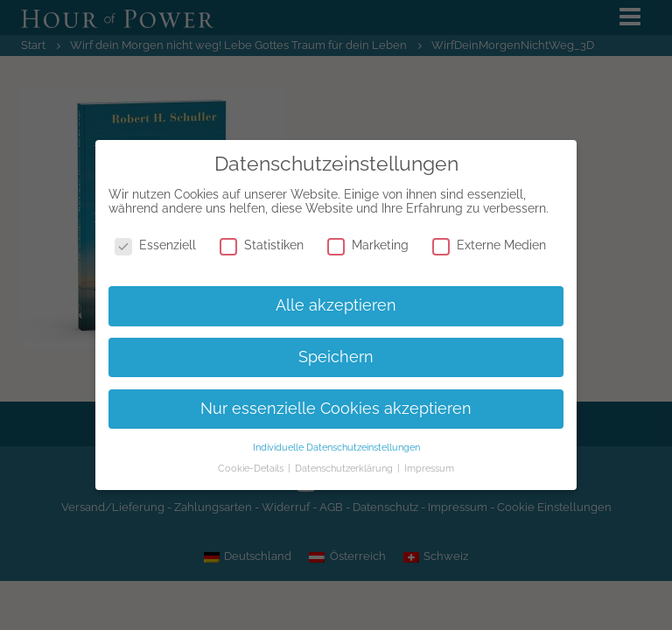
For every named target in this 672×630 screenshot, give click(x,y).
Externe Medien (489, 245)
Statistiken (262, 245)
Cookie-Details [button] (252, 468)
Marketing (368, 245)
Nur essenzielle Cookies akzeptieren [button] (336, 409)
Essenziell (155, 245)
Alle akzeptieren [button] (336, 305)
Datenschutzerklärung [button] (345, 468)
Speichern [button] (336, 357)
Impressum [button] (429, 468)
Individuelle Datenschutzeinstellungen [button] (336, 447)
